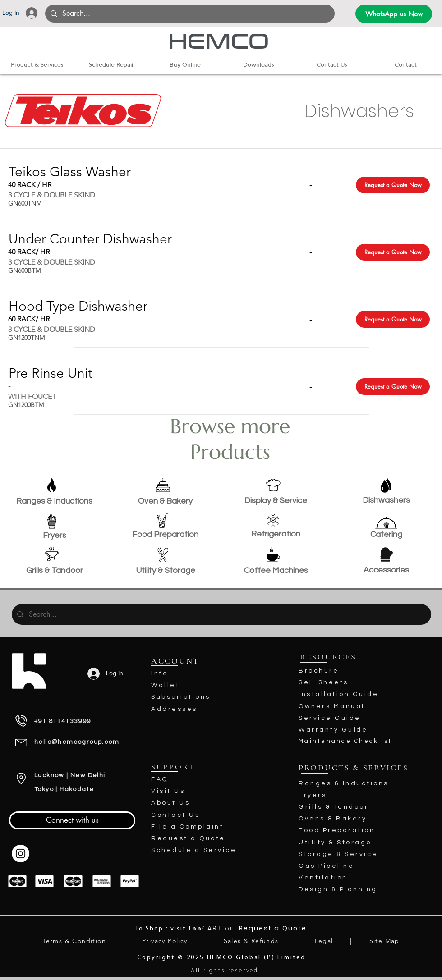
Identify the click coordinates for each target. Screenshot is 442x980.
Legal (324, 941)
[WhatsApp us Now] (394, 14)
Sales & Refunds (251, 941)
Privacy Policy (165, 941)
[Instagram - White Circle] (21, 854)
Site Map (384, 941)
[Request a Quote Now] (393, 185)
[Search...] (189, 14)
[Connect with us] (72, 820)
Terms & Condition (74, 941)
